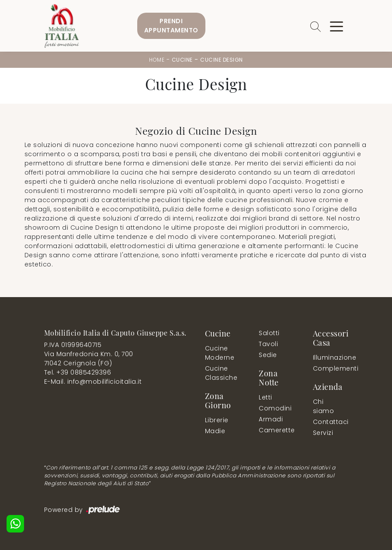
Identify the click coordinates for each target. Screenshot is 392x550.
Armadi (271, 419)
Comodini (275, 408)
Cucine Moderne (220, 353)
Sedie (268, 355)
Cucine (182, 60)
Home (157, 60)
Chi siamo (324, 406)
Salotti (269, 333)
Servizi (323, 433)
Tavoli (268, 344)
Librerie (217, 420)
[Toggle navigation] (336, 26)
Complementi (331, 368)
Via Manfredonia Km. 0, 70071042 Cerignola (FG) (89, 359)
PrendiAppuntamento (171, 26)
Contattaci (329, 422)
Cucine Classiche (221, 373)
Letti (265, 397)
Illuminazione (329, 357)
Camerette (276, 430)
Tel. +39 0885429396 (78, 372)
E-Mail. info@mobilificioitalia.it (93, 382)
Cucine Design (222, 60)
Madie (215, 431)
